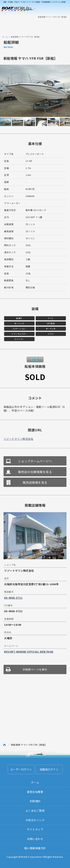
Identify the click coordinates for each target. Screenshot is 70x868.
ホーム (5, 37)
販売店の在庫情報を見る (35, 472)
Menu (65, 9)
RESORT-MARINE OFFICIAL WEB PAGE (29, 652)
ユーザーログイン (21, 769)
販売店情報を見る (35, 482)
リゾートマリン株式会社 (18, 439)
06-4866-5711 (13, 598)
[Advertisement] (35, 27)
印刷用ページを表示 (35, 669)
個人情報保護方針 (35, 848)
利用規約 (35, 801)
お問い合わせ (35, 839)
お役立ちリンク (35, 820)
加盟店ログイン (49, 769)
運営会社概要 (35, 792)
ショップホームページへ (35, 461)
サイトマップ (35, 829)
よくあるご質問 (35, 811)
